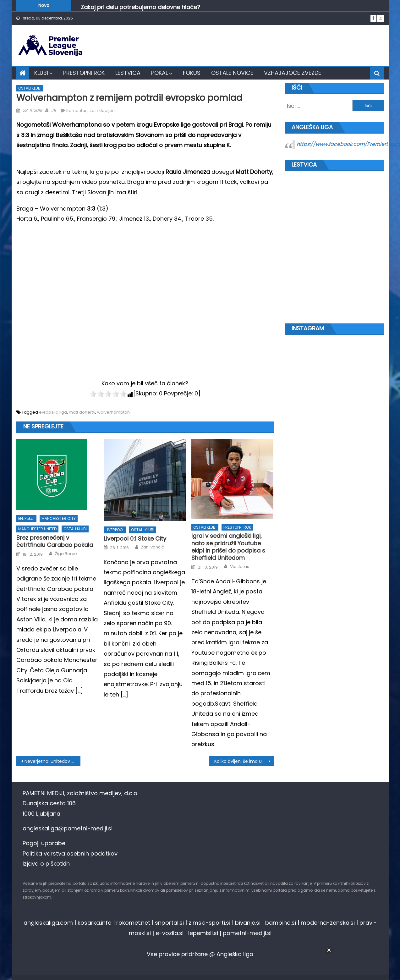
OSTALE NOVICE (232, 73)
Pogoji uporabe (44, 843)
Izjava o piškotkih (46, 864)
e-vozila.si (170, 933)
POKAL (159, 73)
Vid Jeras (240, 567)
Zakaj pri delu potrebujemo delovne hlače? (140, 8)
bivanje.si (248, 923)
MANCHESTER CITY (59, 518)
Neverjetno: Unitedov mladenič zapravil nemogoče (53, 761)
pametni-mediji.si (247, 933)
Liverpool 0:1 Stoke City (135, 539)
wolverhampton (113, 412)
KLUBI (41, 73)
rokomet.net (133, 923)
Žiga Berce (66, 554)
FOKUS (192, 73)
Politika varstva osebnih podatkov (70, 853)
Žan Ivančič (153, 547)
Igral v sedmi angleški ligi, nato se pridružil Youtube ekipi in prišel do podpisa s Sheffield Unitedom (228, 547)
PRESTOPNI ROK (84, 73)
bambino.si (281, 923)
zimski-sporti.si (209, 923)
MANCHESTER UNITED (37, 529)
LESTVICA (128, 73)
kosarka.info (95, 923)
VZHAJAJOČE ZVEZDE (293, 73)
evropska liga (53, 412)
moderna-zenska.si (328, 923)
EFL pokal (26, 518)
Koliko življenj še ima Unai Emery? (244, 761)
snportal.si (169, 923)
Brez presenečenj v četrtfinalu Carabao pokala (55, 541)
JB (54, 110)
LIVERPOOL (115, 530)
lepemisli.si (203, 933)
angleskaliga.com (48, 923)
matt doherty (82, 412)
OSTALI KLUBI (30, 88)
